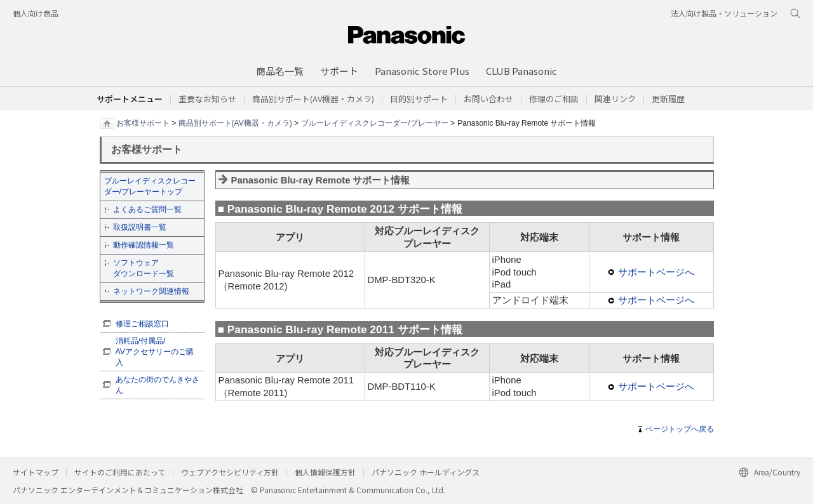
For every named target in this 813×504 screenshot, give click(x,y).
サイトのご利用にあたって (120, 472)
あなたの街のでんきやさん (158, 385)
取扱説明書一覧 (140, 227)
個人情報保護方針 (325, 472)
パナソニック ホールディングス (426, 472)
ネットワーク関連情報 (151, 291)
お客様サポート (143, 123)
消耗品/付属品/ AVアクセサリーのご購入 (155, 352)
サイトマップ (36, 472)
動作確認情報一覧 (144, 245)
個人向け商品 (36, 13)
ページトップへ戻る (680, 429)
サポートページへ (656, 272)
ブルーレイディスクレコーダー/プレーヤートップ (150, 186)
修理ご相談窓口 (142, 324)
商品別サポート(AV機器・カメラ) (235, 123)
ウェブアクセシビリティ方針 (230, 472)
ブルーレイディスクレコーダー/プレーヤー (374, 123)
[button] (419, 99)
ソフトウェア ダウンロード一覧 (144, 268)
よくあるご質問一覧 (147, 209)
